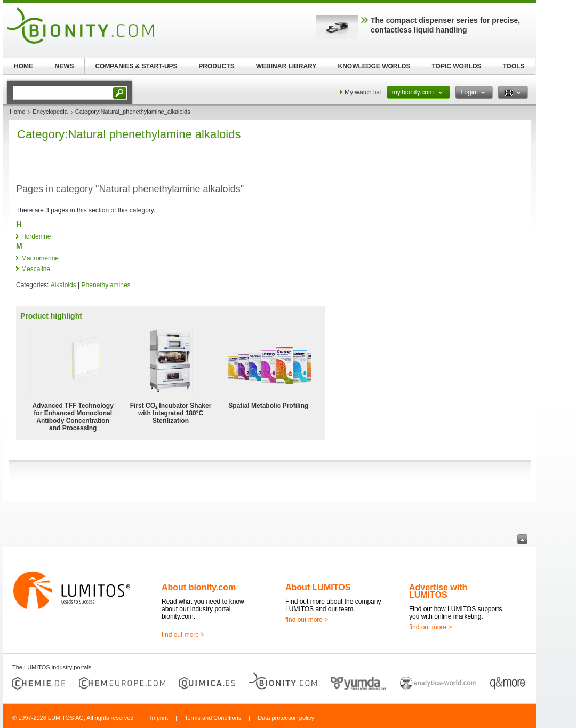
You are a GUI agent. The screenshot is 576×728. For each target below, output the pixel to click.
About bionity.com (199, 587)
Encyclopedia (50, 112)
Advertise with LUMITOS (438, 591)
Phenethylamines (106, 285)
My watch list (363, 92)
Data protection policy (286, 718)
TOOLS (513, 66)
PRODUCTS (216, 66)
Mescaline (36, 269)
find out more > (183, 635)
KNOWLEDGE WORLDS (374, 66)
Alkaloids (63, 285)
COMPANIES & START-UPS (136, 66)
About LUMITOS (318, 587)
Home (17, 112)
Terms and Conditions (213, 718)
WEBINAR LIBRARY (286, 66)
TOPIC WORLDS (456, 66)
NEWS (65, 66)
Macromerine (40, 258)
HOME (23, 66)
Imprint (159, 718)
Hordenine (36, 236)
